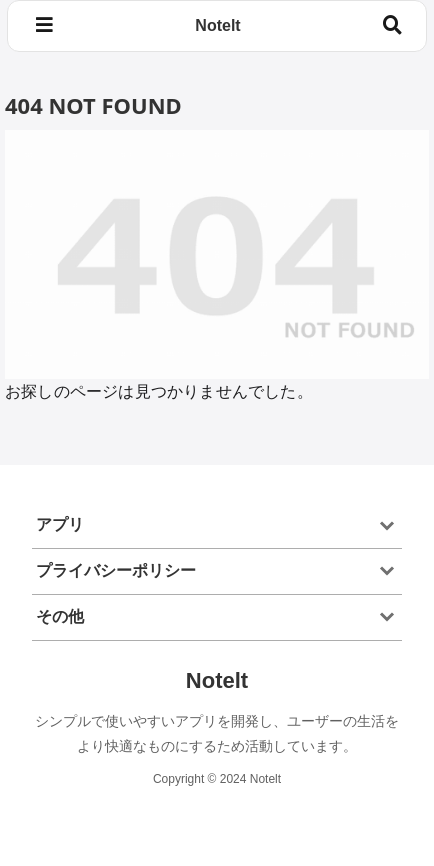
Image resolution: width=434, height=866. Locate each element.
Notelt (217, 25)
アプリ (60, 524)
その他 (60, 616)
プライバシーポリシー (116, 570)
